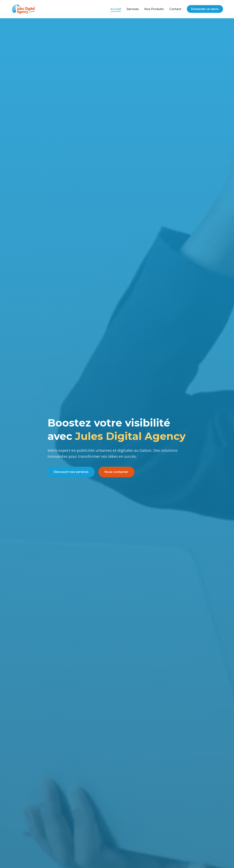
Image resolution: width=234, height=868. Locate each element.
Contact (175, 9)
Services (133, 9)
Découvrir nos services (71, 472)
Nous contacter (116, 472)
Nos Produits (154, 9)
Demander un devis (205, 9)
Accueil (116, 9)
